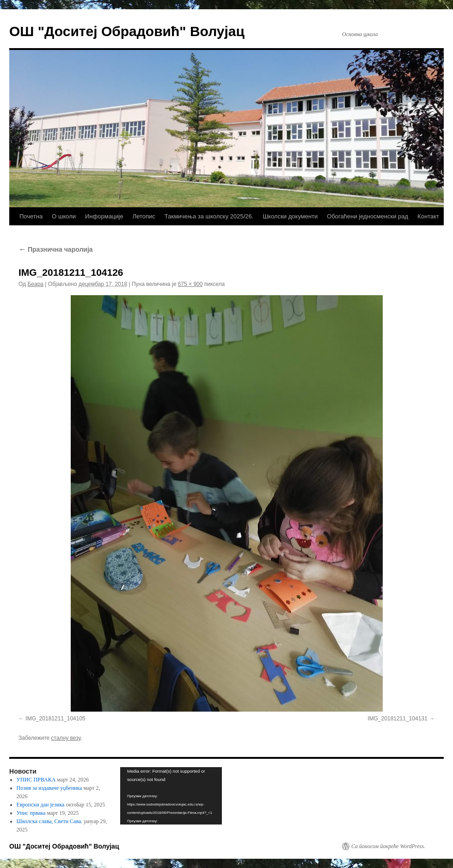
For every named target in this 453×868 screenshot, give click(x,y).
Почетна (31, 216)
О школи (64, 216)
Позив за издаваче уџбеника (49, 788)
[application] (171, 796)
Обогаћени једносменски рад (367, 216)
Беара (35, 284)
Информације (104, 216)
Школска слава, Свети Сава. (50, 821)
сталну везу (66, 738)
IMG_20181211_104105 (55, 719)
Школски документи (290, 216)
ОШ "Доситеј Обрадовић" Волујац (127, 31)
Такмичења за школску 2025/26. (209, 216)
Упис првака (31, 813)
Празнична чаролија (56, 249)
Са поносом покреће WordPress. (388, 846)
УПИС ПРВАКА (36, 780)
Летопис (144, 216)
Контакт (428, 216)
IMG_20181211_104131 (397, 719)
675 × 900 (190, 284)
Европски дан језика (41, 805)
